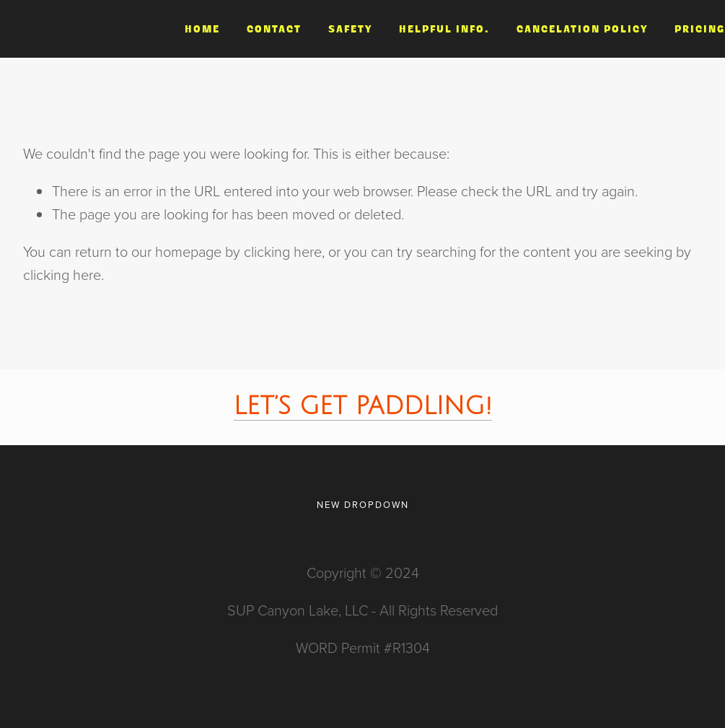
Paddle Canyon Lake (82, 28)
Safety (350, 29)
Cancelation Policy (582, 29)
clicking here (283, 251)
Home (202, 29)
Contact (274, 29)
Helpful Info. (444, 29)
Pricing (700, 29)
